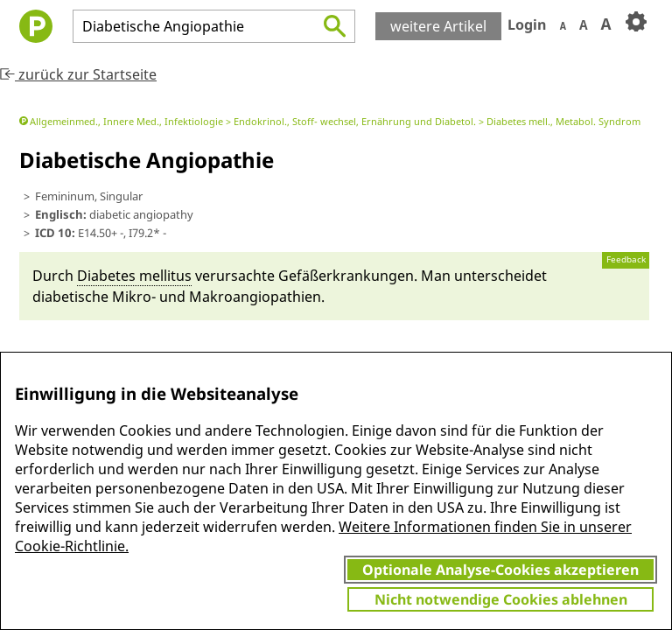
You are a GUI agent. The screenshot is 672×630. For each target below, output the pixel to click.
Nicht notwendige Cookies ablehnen (501, 599)
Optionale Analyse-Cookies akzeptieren (500, 570)
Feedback (626, 259)
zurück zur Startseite (78, 74)
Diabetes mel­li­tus (134, 276)
